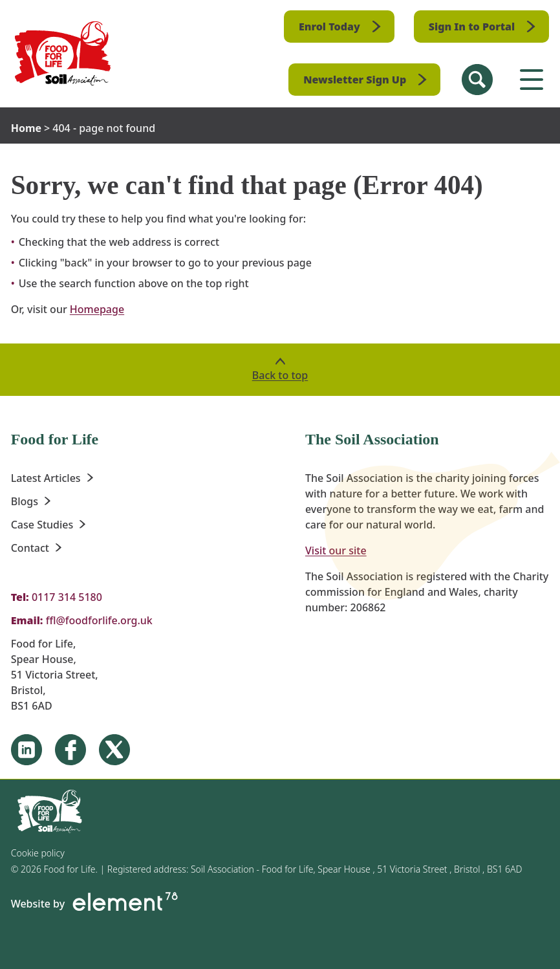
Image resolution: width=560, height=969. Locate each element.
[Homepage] (63, 53)
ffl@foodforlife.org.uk (99, 620)
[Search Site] (477, 80)
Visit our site (336, 550)
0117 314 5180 (67, 596)
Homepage (97, 309)
